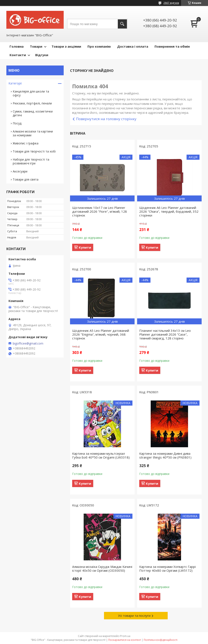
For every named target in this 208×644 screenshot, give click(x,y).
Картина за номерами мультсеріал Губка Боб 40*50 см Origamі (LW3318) (101, 455)
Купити (85, 247)
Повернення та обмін (172, 46)
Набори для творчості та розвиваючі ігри (31, 161)
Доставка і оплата (133, 46)
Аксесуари (20, 171)
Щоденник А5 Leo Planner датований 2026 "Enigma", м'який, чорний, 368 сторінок (101, 334)
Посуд (17, 123)
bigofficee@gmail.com (28, 343)
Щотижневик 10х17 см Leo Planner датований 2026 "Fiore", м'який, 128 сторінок (100, 211)
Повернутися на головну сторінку (106, 119)
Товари (36, 46)
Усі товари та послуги (134, 616)
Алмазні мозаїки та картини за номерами (33, 133)
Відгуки (42, 55)
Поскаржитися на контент (125, 640)
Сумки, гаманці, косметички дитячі (33, 113)
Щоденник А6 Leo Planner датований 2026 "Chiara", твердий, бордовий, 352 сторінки (169, 211)
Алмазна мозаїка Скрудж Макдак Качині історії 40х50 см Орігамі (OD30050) (102, 568)
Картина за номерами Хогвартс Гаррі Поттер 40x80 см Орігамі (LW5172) (167, 568)
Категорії (15, 83)
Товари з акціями (66, 46)
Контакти (18, 55)
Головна (17, 46)
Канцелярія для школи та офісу (31, 93)
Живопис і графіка (26, 143)
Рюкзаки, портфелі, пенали (32, 103)
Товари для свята (26, 179)
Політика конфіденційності (161, 640)
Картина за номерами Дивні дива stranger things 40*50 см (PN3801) (165, 455)
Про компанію (99, 46)
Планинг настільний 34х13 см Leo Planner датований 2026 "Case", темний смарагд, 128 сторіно (165, 334)
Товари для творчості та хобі (34, 151)
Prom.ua (125, 636)
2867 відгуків (171, 3)
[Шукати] (122, 24)
